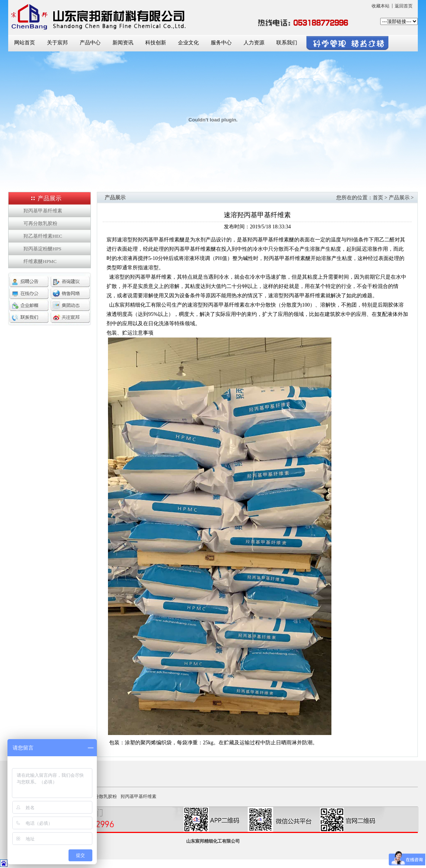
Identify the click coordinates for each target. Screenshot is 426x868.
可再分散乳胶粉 (40, 223)
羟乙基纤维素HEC (43, 236)
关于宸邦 (57, 43)
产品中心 (90, 43)
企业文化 (188, 43)
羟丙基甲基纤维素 (43, 211)
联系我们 (287, 43)
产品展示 (399, 198)
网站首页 (25, 43)
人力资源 (254, 43)
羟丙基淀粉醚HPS (42, 249)
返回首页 (404, 6)
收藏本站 (381, 6)
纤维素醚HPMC (40, 261)
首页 (378, 198)
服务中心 (221, 43)
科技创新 (156, 43)
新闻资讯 (123, 43)
